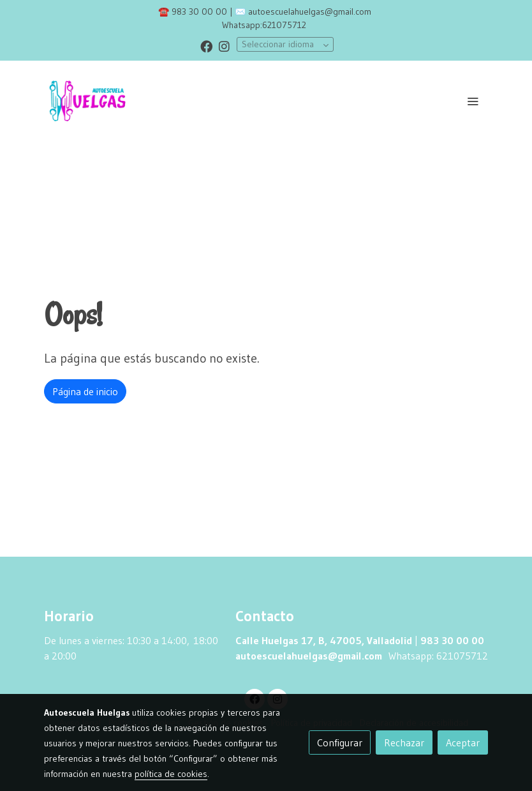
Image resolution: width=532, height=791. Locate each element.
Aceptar (463, 742)
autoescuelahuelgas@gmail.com (310, 11)
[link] (87, 101)
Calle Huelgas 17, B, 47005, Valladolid (324, 640)
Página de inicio (85, 391)
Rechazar (404, 742)
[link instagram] (224, 46)
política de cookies (171, 774)
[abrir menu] (473, 101)
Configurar (340, 742)
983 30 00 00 (199, 11)
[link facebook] (206, 46)
